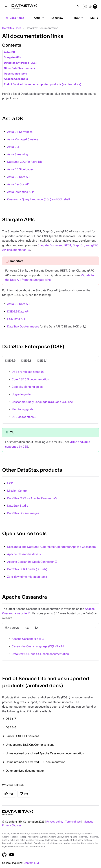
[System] (95, 6)
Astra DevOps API (18, 184)
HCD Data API (16, 319)
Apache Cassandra (16, 79)
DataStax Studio (18, 506)
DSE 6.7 (11, 719)
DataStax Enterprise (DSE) (20, 63)
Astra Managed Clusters (23, 139)
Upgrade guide (21, 394)
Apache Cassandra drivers (24, 554)
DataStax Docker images (23, 326)
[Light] (86, 6)
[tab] (10, 361)
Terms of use (73, 822)
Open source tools (15, 74)
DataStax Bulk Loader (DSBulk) (27, 569)
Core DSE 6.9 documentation (30, 379)
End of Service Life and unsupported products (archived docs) (43, 84)
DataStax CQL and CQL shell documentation (40, 654)
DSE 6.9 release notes (26, 372)
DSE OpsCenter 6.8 (24, 417)
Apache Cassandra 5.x (26, 639)
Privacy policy (55, 822)
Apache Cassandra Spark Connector (30, 562)
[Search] (78, 6)
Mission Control (17, 491)
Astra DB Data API (19, 177)
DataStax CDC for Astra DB (25, 162)
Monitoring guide (23, 409)
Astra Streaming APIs (21, 192)
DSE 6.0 (11, 727)
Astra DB (9, 52)
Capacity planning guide (27, 387)
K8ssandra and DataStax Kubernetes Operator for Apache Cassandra (51, 547)
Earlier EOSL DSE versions (22, 736)
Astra (39, 18)
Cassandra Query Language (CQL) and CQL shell (39, 199)
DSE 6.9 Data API (18, 311)
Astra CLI (13, 147)
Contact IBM (31, 863)
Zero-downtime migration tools (27, 577)
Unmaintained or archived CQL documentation (36, 762)
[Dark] (90, 6)
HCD (79, 18)
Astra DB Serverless (20, 132)
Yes (9, 794)
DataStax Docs (12, 28)
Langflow (59, 18)
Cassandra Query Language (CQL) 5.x (36, 646)
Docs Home (15, 18)
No (24, 794)
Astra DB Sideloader (20, 169)
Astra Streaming (18, 154)
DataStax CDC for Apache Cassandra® (32, 498)
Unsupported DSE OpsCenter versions (30, 745)
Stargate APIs (12, 57)
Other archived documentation (25, 771)
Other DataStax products (19, 68)
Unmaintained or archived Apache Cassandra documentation (45, 753)
